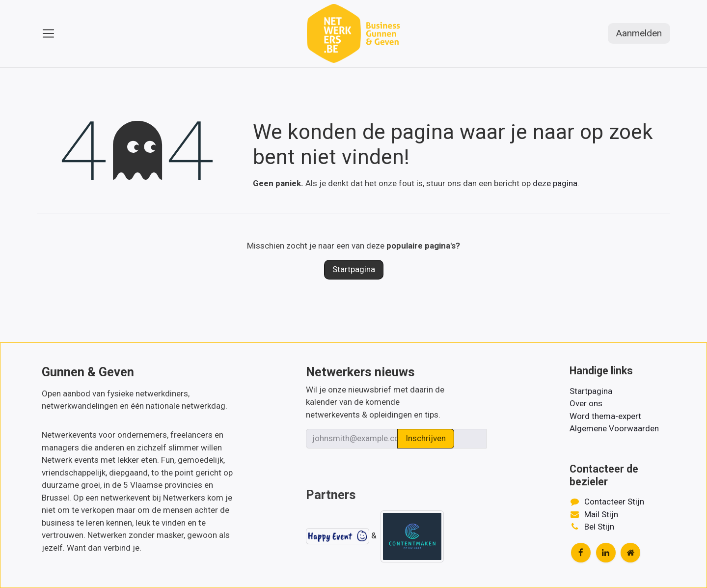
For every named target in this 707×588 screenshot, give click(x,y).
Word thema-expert (605, 416)
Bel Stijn (599, 527)
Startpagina (354, 269)
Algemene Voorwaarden (614, 428)
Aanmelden (639, 33)
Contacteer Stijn (614, 502)
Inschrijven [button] (426, 438)
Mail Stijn (601, 514)
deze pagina (555, 183)
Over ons (586, 403)
